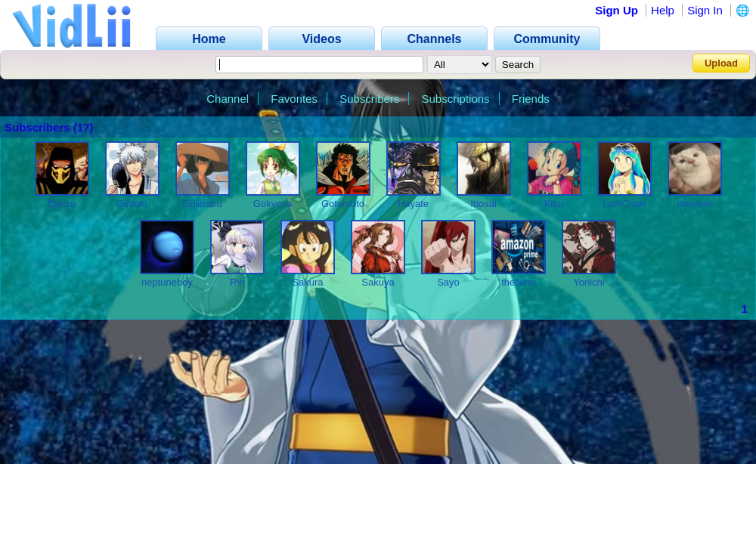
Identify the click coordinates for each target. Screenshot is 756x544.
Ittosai (483, 204)
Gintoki (132, 204)
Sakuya (378, 282)
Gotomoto (343, 204)
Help (663, 10)
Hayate (413, 204)
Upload (721, 63)
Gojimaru (202, 204)
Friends (531, 99)
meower (694, 204)
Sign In (705, 10)
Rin (237, 282)
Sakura (307, 282)
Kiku (554, 204)
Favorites (294, 99)
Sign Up (617, 10)
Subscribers (369, 99)
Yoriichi (589, 282)
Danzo (62, 204)
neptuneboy (167, 282)
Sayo (448, 282)
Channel (228, 99)
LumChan (624, 204)
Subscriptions (456, 99)
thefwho (519, 282)
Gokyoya (273, 204)
